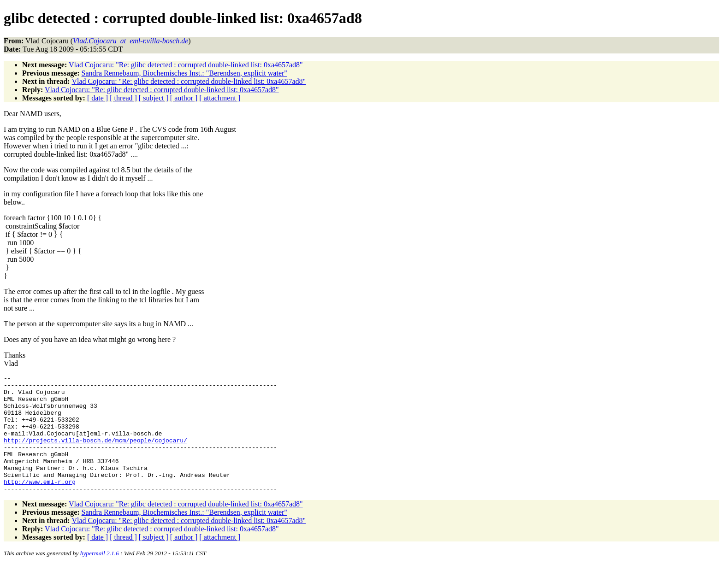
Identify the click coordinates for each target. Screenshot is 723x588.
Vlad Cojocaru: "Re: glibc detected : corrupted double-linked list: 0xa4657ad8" (186, 65)
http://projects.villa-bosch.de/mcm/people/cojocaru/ (95, 454)
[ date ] (98, 98)
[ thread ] (123, 98)
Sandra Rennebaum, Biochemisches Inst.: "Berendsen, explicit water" (184, 73)
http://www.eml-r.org (40, 504)
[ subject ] (154, 98)
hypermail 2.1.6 (100, 577)
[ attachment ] (220, 98)
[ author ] (184, 98)
